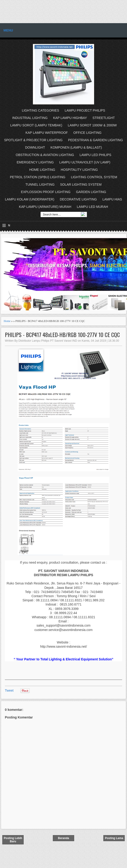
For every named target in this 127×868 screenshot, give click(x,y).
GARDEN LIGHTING (91, 192)
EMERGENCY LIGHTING (35, 162)
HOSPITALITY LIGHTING (79, 170)
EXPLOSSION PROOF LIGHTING (46, 192)
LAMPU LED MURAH (93, 207)
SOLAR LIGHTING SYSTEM (81, 184)
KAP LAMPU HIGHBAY (70, 118)
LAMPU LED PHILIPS (95, 155)
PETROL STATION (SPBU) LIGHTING (38, 177)
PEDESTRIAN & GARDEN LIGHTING (95, 140)
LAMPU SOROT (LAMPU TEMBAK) (36, 125)
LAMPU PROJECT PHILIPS (85, 110)
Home (7, 321)
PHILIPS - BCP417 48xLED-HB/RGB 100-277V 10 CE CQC (62, 335)
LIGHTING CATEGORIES (40, 110)
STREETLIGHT (104, 118)
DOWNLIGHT (35, 147)
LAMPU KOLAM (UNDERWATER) (30, 199)
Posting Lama (114, 838)
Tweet (9, 690)
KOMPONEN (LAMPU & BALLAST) (76, 147)
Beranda (63, 838)
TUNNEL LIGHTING (40, 184)
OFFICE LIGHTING (87, 133)
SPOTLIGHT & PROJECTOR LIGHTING (33, 140)
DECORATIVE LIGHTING (78, 199)
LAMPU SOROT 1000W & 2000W (92, 125)
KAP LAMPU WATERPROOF (47, 133)
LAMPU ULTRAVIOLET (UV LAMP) (85, 162)
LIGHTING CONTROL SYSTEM (94, 177)
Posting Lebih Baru (13, 840)
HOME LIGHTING (42, 170)
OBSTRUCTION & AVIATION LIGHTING (45, 155)
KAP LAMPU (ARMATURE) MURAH (45, 207)
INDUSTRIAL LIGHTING (30, 118)
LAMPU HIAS (112, 199)
